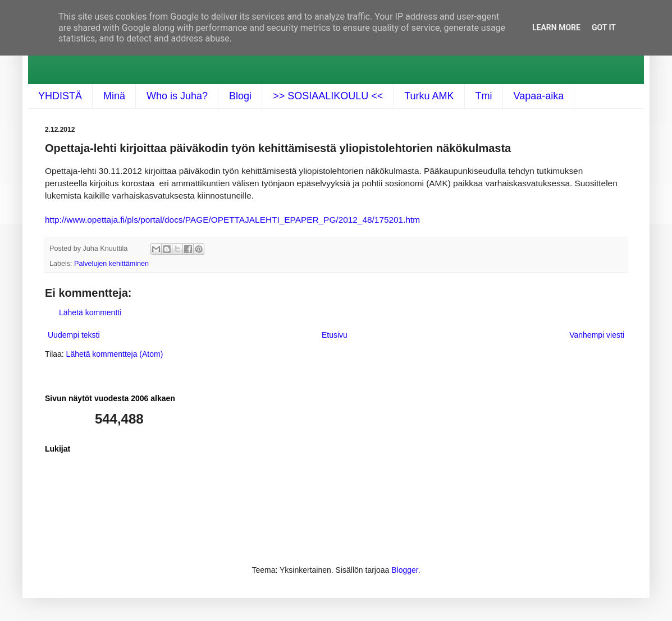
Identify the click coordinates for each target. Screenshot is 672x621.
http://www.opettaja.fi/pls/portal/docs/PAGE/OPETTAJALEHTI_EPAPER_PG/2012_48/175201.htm (232, 220)
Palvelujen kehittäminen (111, 264)
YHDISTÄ (60, 96)
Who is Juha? (177, 96)
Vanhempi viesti (597, 335)
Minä (114, 96)
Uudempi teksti (74, 335)
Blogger (404, 570)
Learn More (556, 27)
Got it (604, 27)
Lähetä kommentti (90, 312)
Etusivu (335, 335)
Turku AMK (429, 96)
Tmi (484, 96)
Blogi (240, 96)
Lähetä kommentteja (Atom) (115, 354)
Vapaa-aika (539, 96)
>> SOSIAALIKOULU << (328, 96)
